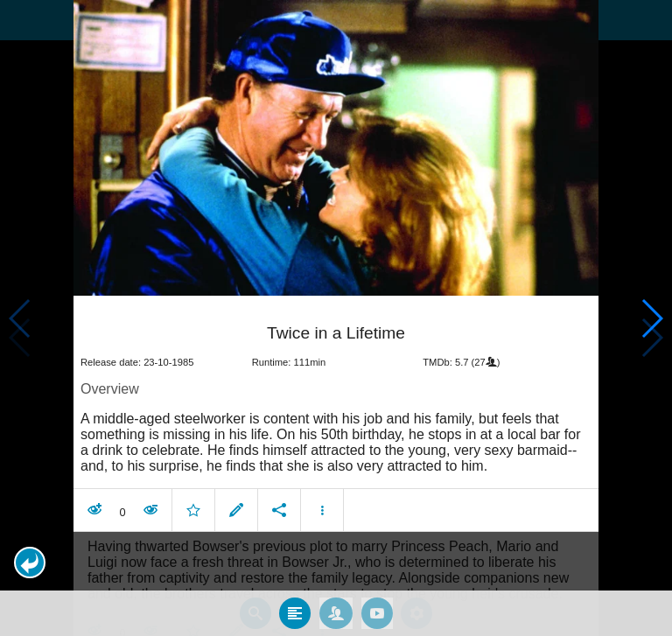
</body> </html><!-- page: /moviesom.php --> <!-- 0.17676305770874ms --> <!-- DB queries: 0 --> (336, 318)
